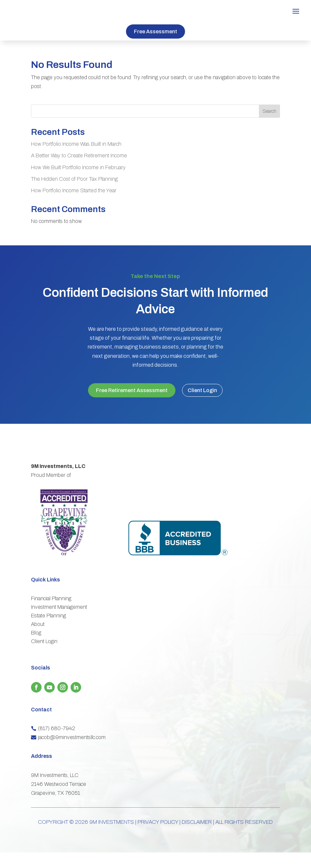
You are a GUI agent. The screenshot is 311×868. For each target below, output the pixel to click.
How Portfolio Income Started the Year (74, 190)
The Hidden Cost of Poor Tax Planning (74, 179)
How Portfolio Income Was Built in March (76, 144)
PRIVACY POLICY (158, 837)
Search (269, 111)
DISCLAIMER (197, 837)
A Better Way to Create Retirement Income (79, 155)
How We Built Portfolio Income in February (78, 167)
